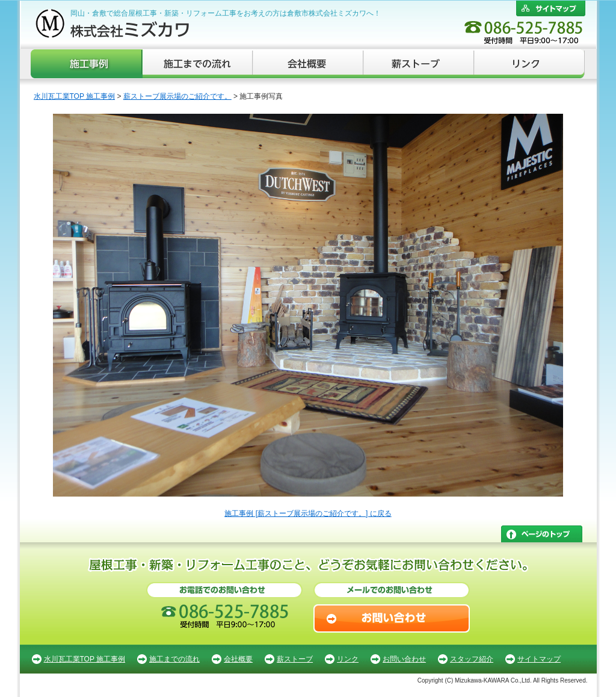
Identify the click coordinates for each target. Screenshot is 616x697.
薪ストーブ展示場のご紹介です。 (177, 96)
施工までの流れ (198, 64)
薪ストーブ (419, 64)
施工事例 (87, 64)
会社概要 (309, 64)
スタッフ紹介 (472, 659)
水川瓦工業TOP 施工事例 (75, 96)
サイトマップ (539, 659)
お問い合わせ (404, 659)
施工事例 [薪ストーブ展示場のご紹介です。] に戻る (308, 513)
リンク (530, 64)
